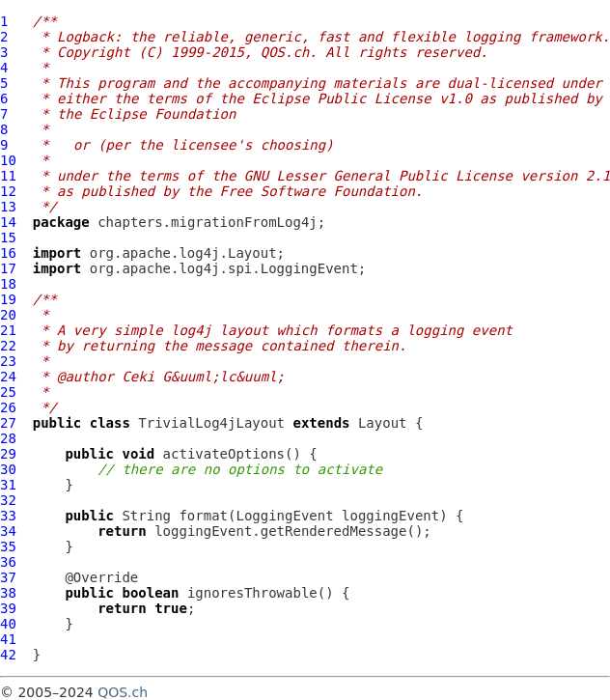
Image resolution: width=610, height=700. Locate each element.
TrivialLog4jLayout (211, 423)
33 (8, 516)
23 (8, 361)
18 (8, 284)
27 (8, 423)
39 (8, 608)
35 (8, 546)
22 (8, 346)
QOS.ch (123, 692)
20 (8, 315)
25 (8, 392)
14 (8, 222)
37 (8, 577)
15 (8, 238)
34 (8, 531)
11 (8, 176)
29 (8, 454)
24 (8, 377)
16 (8, 253)
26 (8, 407)
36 (8, 562)
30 (8, 469)
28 (8, 438)
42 (8, 655)
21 (8, 330)
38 (8, 593)
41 (8, 639)
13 (8, 207)
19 (8, 299)
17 (8, 268)
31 (8, 485)
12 (8, 191)
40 (8, 624)
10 (8, 160)
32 (8, 500)
